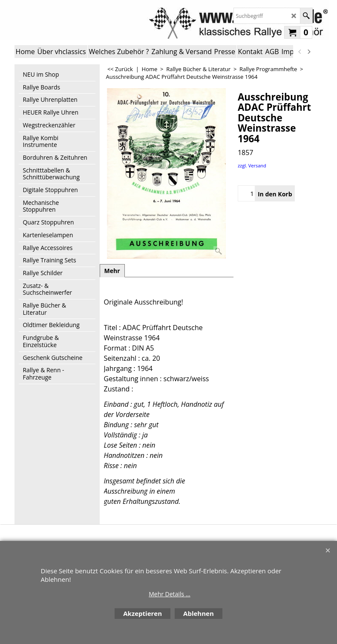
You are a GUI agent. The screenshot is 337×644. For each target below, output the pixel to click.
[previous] (300, 52)
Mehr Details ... (170, 594)
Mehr (112, 271)
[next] (309, 52)
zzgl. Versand (252, 165)
